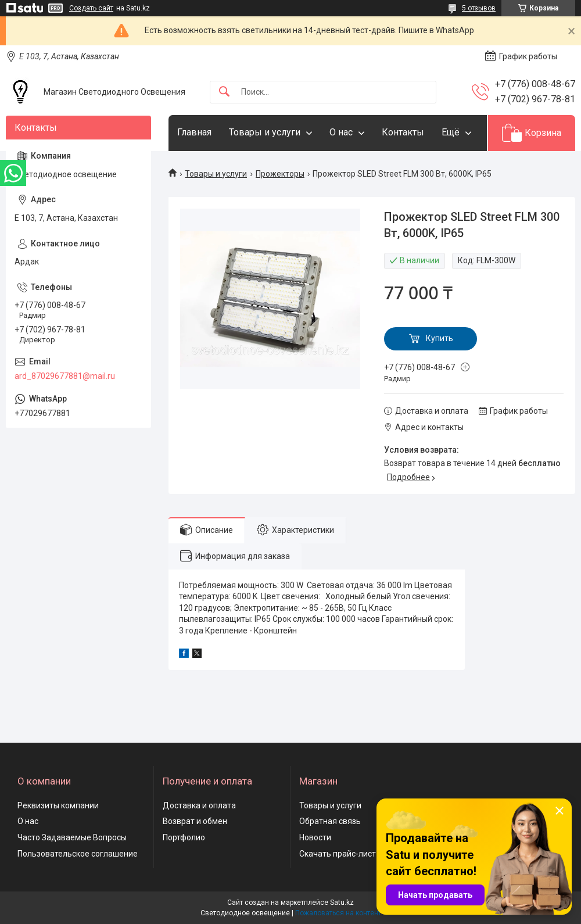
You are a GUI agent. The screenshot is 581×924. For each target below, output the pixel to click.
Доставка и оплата (199, 805)
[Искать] (224, 92)
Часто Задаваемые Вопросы (72, 837)
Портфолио (184, 837)
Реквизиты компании (58, 805)
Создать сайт (91, 8)
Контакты (403, 132)
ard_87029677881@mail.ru (65, 376)
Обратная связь (330, 821)
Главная (194, 132)
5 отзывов (479, 8)
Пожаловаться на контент (338, 913)
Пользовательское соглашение (78, 854)
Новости (315, 837)
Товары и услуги (265, 132)
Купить (440, 338)
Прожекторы (280, 174)
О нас (341, 132)
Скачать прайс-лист (338, 854)
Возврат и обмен (195, 821)
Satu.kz (342, 902)
